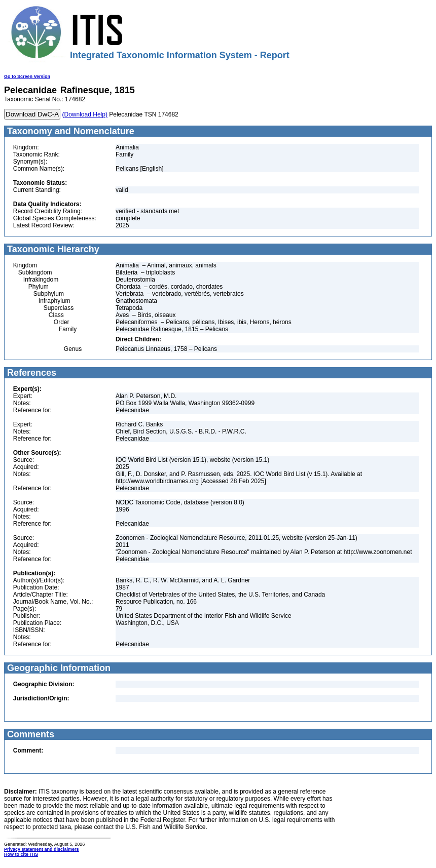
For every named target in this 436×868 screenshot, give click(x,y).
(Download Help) (85, 114)
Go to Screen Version (27, 76)
